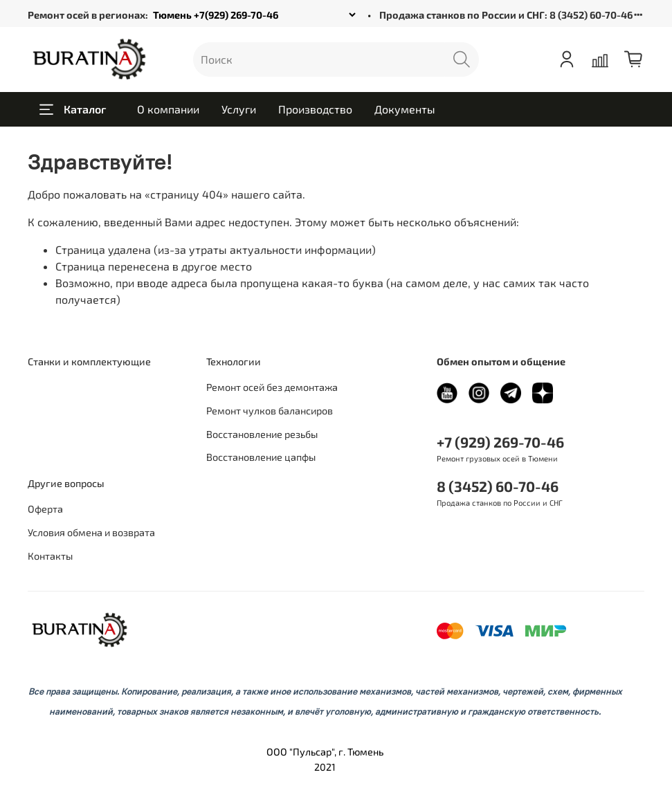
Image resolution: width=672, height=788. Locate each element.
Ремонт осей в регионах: (88, 15)
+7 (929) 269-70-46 (500, 442)
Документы (405, 109)
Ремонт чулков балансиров (270, 411)
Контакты (50, 556)
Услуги (239, 109)
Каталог (73, 109)
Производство (315, 109)
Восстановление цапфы (261, 457)
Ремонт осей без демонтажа (272, 387)
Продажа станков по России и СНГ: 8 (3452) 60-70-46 (506, 15)
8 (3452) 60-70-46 (498, 486)
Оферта (45, 509)
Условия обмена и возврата (91, 532)
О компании (168, 109)
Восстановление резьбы (262, 434)
